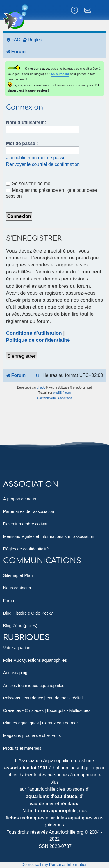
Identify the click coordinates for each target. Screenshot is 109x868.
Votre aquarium (17, 648)
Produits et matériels (22, 748)
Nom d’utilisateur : (26, 122)
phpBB (41, 388)
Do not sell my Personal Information (55, 865)
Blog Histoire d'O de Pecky (28, 613)
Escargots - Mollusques (69, 710)
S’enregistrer (22, 356)
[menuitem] (13, 40)
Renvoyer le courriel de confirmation (43, 164)
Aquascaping (15, 673)
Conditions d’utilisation (34, 333)
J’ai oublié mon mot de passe (36, 158)
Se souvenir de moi (29, 184)
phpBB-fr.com (62, 393)
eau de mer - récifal (65, 698)
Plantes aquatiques (21, 723)
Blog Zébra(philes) (20, 626)
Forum (9, 601)
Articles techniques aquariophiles (34, 686)
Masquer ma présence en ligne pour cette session (52, 193)
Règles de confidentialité (26, 549)
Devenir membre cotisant (26, 524)
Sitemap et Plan (18, 575)
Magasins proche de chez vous (32, 735)
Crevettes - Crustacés (23, 710)
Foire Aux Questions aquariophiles (35, 660)
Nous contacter (17, 588)
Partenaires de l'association (29, 511)
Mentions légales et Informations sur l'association (49, 536)
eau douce (33, 698)
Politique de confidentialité (38, 340)
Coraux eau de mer (60, 723)
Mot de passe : (22, 143)
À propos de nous (20, 499)
